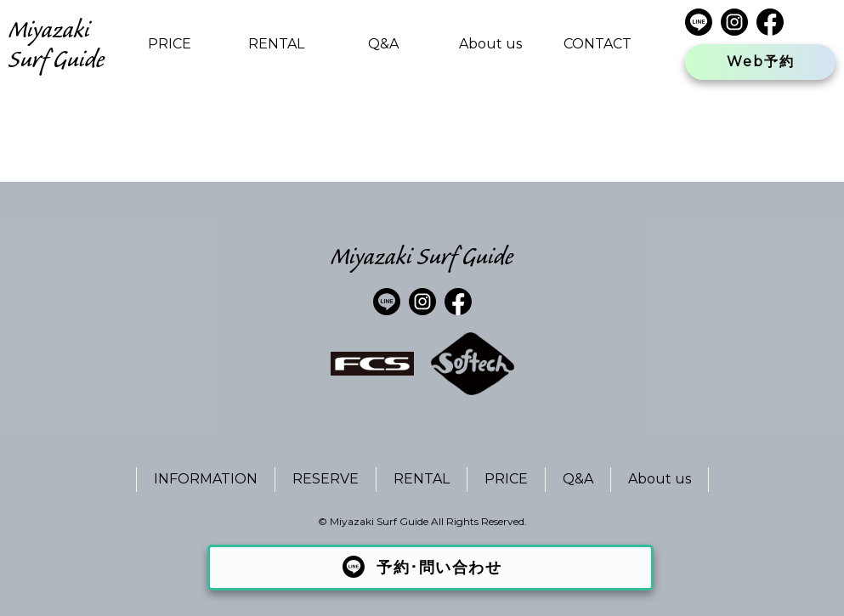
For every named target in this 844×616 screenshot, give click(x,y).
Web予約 (761, 62)
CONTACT (598, 44)
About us (490, 44)
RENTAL (276, 44)
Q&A (383, 44)
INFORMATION (206, 479)
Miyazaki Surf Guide (57, 44)
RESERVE (326, 479)
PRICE (170, 44)
